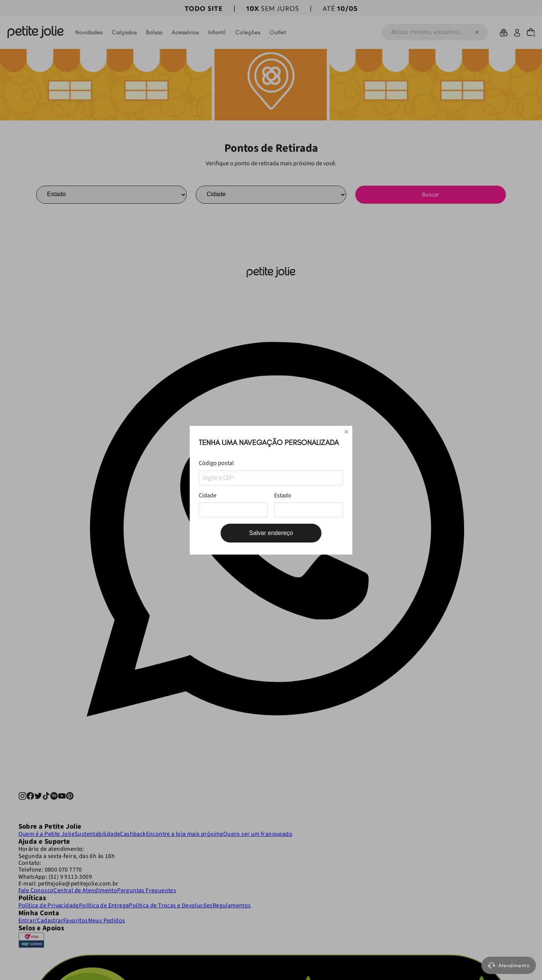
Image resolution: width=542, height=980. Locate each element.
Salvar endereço (271, 533)
